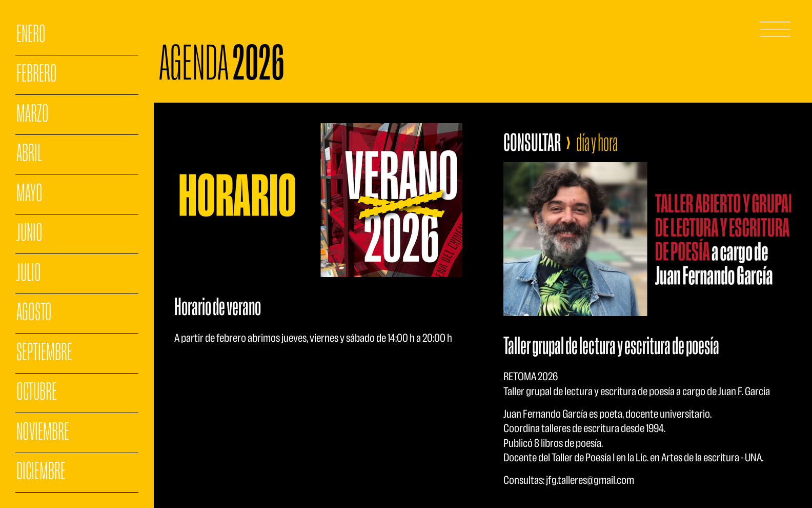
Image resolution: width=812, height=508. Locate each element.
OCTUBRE (37, 393)
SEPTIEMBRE (44, 353)
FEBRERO (37, 74)
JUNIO (29, 233)
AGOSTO (34, 313)
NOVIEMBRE (43, 433)
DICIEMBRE (41, 472)
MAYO (29, 194)
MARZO (33, 114)
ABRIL (29, 154)
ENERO (31, 35)
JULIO (29, 273)
